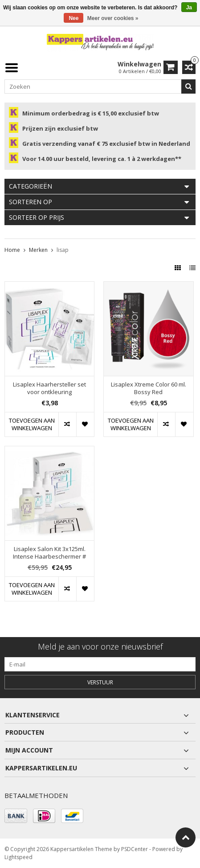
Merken (38, 250)
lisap (63, 250)
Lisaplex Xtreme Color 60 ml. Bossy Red (149, 388)
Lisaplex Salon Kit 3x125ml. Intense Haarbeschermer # (49, 553)
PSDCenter (135, 849)
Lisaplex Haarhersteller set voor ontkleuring (49, 388)
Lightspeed (18, 857)
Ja (189, 8)
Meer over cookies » (113, 18)
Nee (73, 18)
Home (12, 250)
